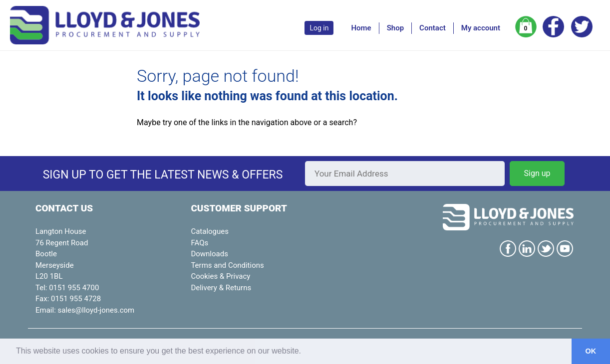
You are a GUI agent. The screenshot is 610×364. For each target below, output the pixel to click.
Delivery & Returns (221, 288)
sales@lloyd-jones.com (96, 310)
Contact (433, 28)
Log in (319, 28)
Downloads (209, 254)
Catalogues (210, 231)
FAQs (199, 243)
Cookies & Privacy (220, 276)
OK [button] (591, 351)
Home (361, 28)
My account (481, 28)
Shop (395, 28)
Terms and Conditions (227, 265)
